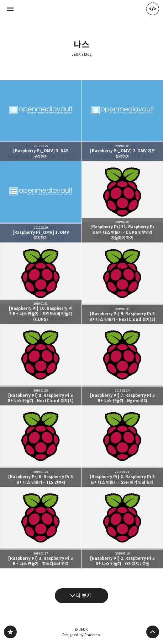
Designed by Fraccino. (81, 635)
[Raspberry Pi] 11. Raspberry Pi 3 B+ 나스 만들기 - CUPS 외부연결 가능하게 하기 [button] (123, 202)
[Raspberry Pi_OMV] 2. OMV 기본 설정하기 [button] (123, 121)
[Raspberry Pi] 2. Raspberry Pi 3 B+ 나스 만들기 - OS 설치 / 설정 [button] (123, 528)
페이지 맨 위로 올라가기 (153, 632)
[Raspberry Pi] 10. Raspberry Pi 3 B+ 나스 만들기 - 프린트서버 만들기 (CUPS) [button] (41, 283)
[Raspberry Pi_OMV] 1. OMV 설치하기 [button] (41, 202)
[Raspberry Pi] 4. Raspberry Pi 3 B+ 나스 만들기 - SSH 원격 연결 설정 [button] (123, 446)
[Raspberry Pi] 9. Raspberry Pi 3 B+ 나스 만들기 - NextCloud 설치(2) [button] (123, 283)
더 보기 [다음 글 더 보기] (84, 596)
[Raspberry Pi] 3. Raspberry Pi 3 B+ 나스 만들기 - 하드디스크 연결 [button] (41, 528)
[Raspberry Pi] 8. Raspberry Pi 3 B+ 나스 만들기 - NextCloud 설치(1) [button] (41, 365)
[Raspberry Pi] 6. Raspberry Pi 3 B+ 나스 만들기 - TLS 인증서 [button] (41, 446)
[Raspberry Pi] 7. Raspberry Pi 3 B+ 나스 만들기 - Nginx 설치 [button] (123, 365)
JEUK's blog (82, 54)
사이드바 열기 (10, 9)
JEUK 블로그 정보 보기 (153, 9)
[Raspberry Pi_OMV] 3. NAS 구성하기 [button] (41, 121)
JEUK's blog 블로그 (10, 632)
